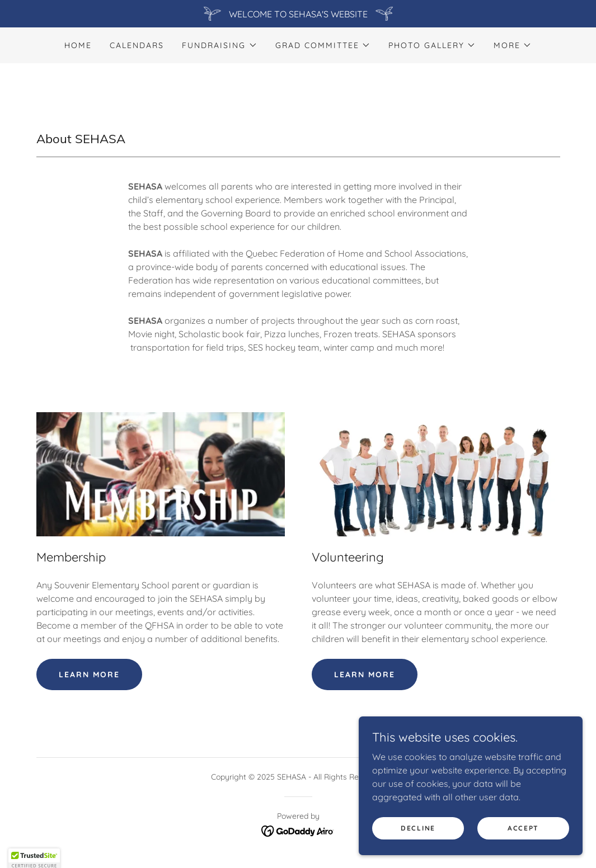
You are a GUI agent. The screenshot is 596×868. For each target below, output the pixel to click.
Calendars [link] (137, 45)
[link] (298, 830)
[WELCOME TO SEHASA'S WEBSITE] (298, 14)
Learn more (89, 674)
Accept (523, 843)
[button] (219, 45)
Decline (418, 843)
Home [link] (78, 45)
